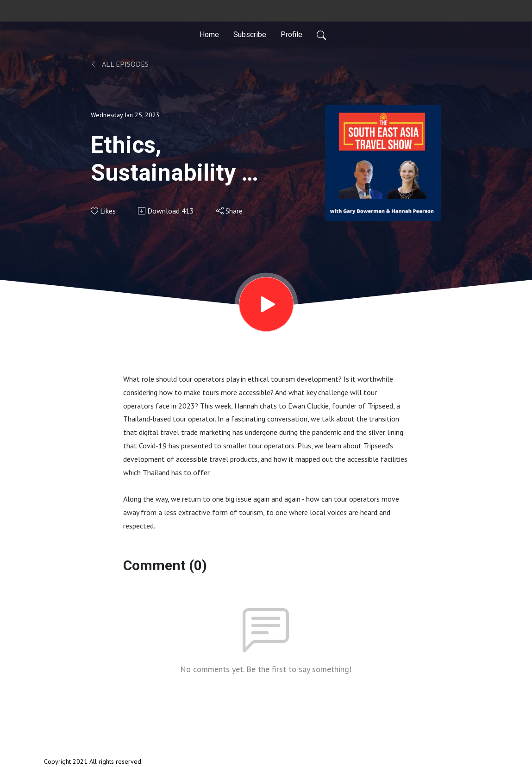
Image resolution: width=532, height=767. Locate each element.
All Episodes (120, 64)
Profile (291, 35)
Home (209, 35)
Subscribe (250, 35)
